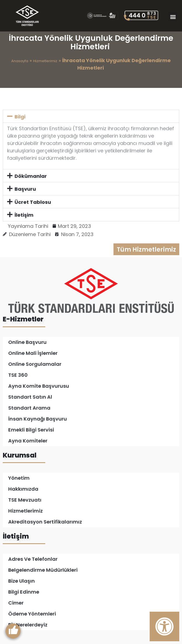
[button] (173, 17)
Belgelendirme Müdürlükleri (43, 570)
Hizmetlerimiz (45, 61)
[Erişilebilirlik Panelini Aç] (164, 626)
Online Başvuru (27, 342)
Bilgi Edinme (24, 592)
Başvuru (25, 203)
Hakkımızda (23, 489)
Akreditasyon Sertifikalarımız (45, 522)
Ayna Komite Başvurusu (39, 386)
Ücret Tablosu (33, 216)
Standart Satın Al (30, 397)
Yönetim (19, 478)
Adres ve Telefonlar (33, 559)
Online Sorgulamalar (35, 364)
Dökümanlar (31, 190)
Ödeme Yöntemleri (32, 614)
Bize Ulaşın (22, 581)
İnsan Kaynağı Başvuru (38, 419)
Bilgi (20, 131)
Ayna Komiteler (28, 441)
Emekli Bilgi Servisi (31, 430)
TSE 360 (18, 375)
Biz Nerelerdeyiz (28, 625)
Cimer (16, 603)
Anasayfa (20, 61)
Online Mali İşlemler (33, 353)
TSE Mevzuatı (25, 500)
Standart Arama (29, 408)
